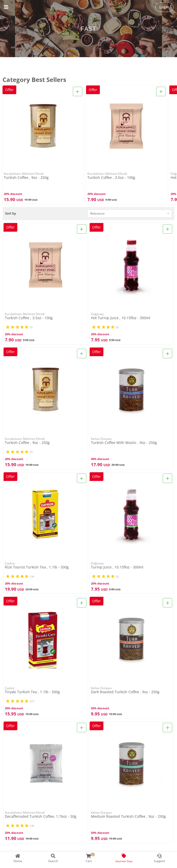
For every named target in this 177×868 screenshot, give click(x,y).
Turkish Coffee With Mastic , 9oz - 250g (124, 443)
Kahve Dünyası (101, 439)
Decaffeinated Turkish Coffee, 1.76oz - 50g (41, 817)
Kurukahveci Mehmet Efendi (24, 174)
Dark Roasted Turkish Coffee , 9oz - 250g (125, 692)
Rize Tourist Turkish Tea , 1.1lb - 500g (37, 567)
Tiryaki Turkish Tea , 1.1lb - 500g (32, 692)
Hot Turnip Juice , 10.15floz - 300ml (121, 318)
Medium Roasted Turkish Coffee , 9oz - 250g (128, 817)
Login (164, 7)
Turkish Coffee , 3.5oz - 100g (111, 178)
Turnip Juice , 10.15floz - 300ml (117, 567)
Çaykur (10, 563)
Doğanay (97, 314)
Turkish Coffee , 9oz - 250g (26, 178)
